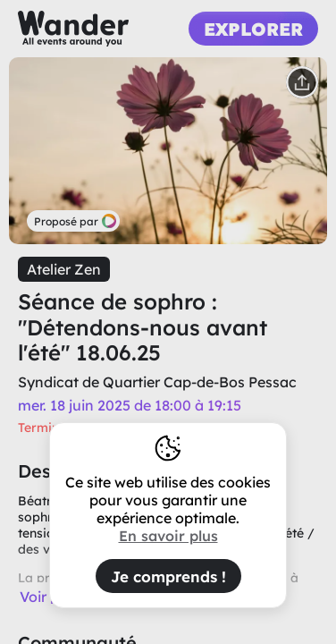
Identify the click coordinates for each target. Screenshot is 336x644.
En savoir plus (168, 536)
